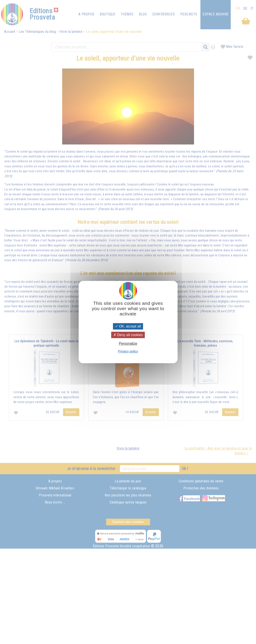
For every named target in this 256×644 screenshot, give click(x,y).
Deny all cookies (128, 335)
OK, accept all (128, 326)
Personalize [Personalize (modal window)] (128, 344)
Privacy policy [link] (128, 351)
